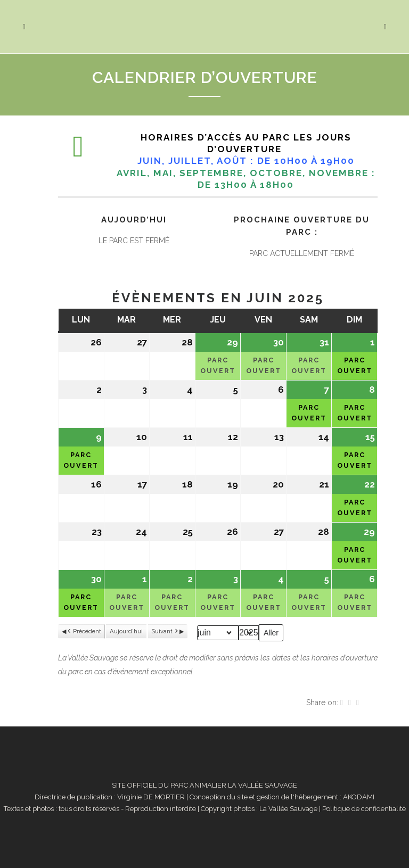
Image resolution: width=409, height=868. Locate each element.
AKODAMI (359, 797)
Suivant (165, 632)
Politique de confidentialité (364, 809)
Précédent (84, 632)
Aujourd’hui (126, 631)
